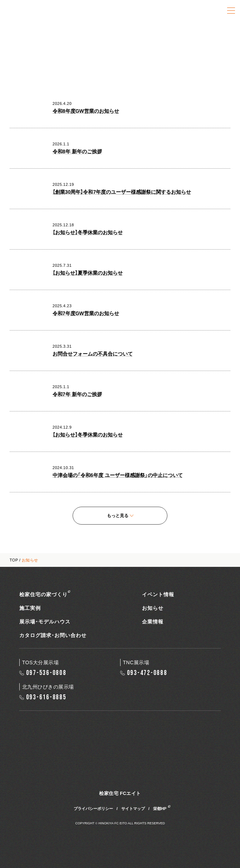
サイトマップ (133, 809)
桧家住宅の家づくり (43, 594)
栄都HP (160, 809)
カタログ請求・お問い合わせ (53, 635)
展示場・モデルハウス (45, 622)
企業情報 (153, 622)
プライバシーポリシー (93, 809)
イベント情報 (158, 594)
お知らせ (153, 608)
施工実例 (30, 608)
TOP (14, 560)
